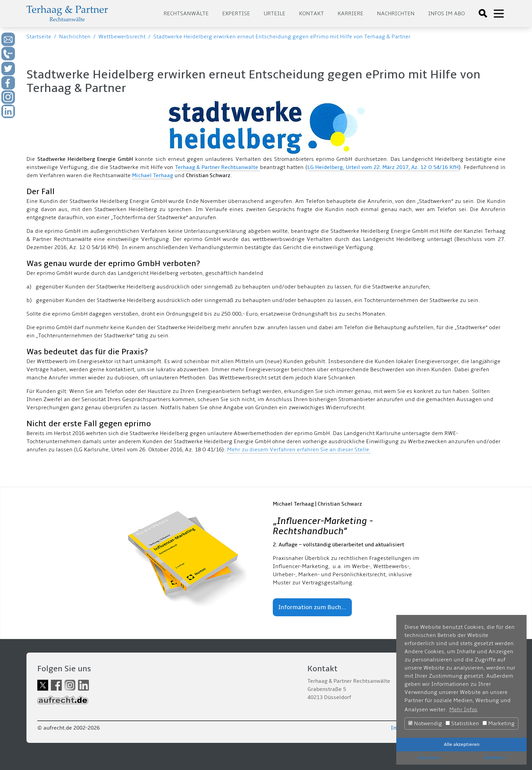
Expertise (236, 14)
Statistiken (462, 724)
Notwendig (425, 724)
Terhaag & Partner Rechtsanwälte (217, 167)
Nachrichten (396, 14)
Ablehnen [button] (494, 758)
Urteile (274, 14)
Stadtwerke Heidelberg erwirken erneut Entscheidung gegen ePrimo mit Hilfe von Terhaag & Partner (282, 37)
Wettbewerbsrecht (122, 37)
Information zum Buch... (312, 607)
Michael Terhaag (153, 175)
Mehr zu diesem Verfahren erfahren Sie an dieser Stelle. (299, 450)
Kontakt (311, 14)
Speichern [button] (429, 758)
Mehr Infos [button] (463, 710)
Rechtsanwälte (186, 14)
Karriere (350, 14)
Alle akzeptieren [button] (462, 744)
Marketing (499, 724)
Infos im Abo (446, 14)
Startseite (39, 37)
